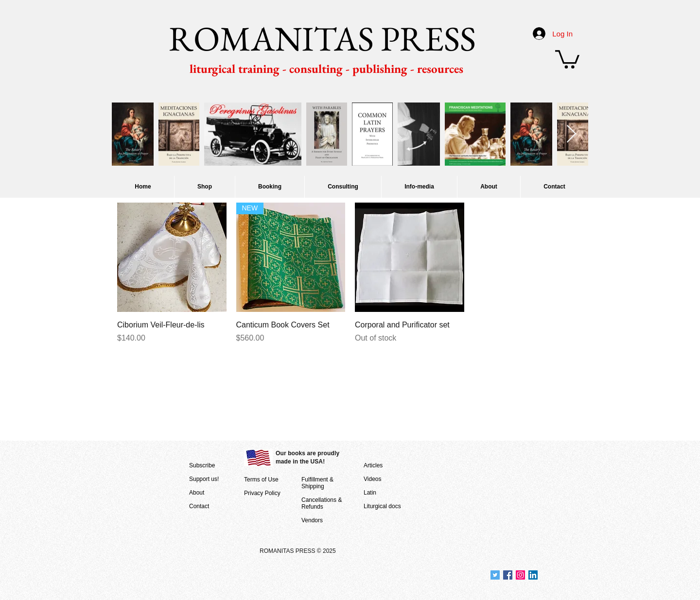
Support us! (204, 479)
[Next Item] (571, 134)
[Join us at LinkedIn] (533, 575)
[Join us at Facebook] (508, 575)
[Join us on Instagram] (520, 575)
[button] (567, 58)
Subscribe (202, 465)
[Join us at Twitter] (495, 575)
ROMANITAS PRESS (322, 38)
